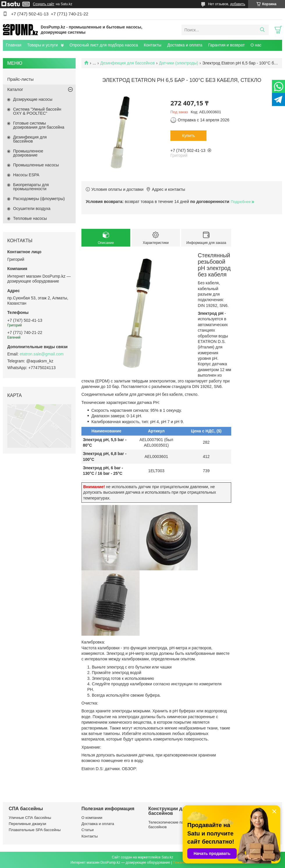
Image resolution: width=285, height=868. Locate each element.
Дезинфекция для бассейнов (128, 63)
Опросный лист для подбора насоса (104, 45)
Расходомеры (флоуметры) (39, 199)
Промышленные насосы (36, 165)
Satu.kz (167, 857)
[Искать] (262, 30)
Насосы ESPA (26, 175)
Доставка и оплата (185, 45)
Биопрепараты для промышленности (31, 187)
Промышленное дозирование (28, 153)
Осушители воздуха (32, 209)
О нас (256, 45)
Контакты (152, 45)
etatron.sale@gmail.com (42, 354)
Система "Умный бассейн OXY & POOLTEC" (37, 111)
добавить (238, 4)
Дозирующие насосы (33, 99)
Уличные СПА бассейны (30, 818)
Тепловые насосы (30, 218)
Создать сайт (44, 4)
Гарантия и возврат (227, 45)
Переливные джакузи (27, 824)
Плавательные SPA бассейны (35, 830)
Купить (188, 136)
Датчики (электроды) (179, 63)
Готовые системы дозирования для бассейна (39, 125)
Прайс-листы (21, 79)
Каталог (15, 89)
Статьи (88, 830)
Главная (14, 45)
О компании (92, 818)
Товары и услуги (42, 45)
